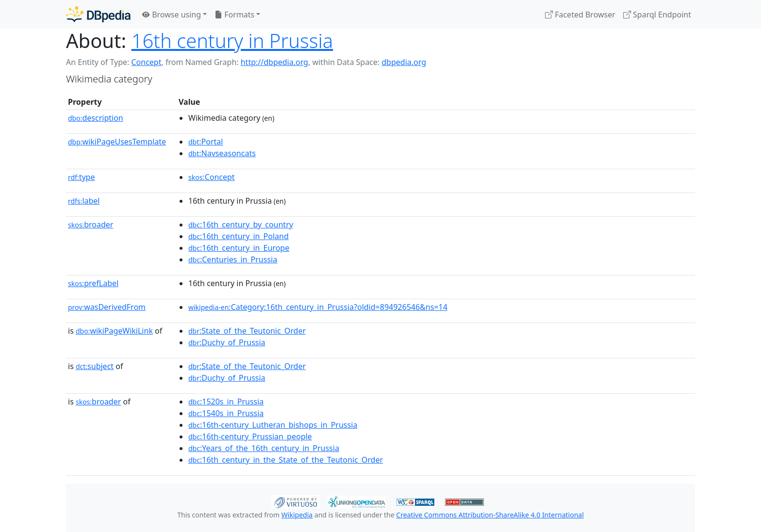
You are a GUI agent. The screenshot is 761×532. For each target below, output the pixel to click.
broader (91, 225)
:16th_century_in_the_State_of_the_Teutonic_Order (286, 460)
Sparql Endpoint (657, 15)
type (82, 177)
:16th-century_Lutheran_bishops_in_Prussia (273, 425)
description (96, 118)
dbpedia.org (404, 62)
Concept (146, 62)
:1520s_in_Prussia (226, 402)
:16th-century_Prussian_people (250, 436)
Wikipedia (297, 515)
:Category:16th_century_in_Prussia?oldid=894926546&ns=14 (318, 307)
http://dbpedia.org (274, 62)
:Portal (206, 142)
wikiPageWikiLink (114, 331)
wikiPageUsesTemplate (117, 142)
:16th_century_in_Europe (239, 248)
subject (95, 366)
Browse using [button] (172, 15)
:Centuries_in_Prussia (233, 259)
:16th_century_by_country (241, 225)
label (84, 201)
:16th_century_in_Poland (239, 236)
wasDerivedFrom (107, 307)
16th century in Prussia (232, 40)
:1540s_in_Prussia (226, 413)
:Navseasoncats (222, 153)
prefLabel (93, 283)
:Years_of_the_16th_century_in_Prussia (264, 448)
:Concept (212, 177)
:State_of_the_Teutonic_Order (247, 331)
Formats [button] (234, 15)
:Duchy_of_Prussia (227, 342)
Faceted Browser (580, 15)
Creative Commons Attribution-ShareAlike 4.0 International (490, 515)
